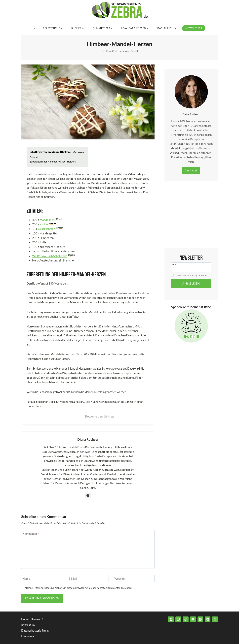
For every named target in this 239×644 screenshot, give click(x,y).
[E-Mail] (88, 579)
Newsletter (194, 28)
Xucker (44, 224)
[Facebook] (171, 619)
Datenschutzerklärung (35, 630)
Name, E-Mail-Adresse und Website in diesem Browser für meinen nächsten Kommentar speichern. (78, 588)
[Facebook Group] (200, 619)
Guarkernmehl (47, 229)
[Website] (134, 579)
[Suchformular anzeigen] (35, 28)
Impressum (28, 625)
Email (175, 264)
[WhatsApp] (215, 619)
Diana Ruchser (88, 439)
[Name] (42, 579)
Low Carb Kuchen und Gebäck (123, 51)
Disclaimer (28, 636)
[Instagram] (178, 619)
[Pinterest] (208, 619)
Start (103, 51)
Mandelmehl (47, 220)
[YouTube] (193, 619)
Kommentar (31, 534)
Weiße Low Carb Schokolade (50, 256)
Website (119, 579)
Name (27, 579)
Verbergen (78, 152)
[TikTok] (186, 619)
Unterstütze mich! (32, 619)
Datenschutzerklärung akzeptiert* (192, 275)
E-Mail (73, 579)
